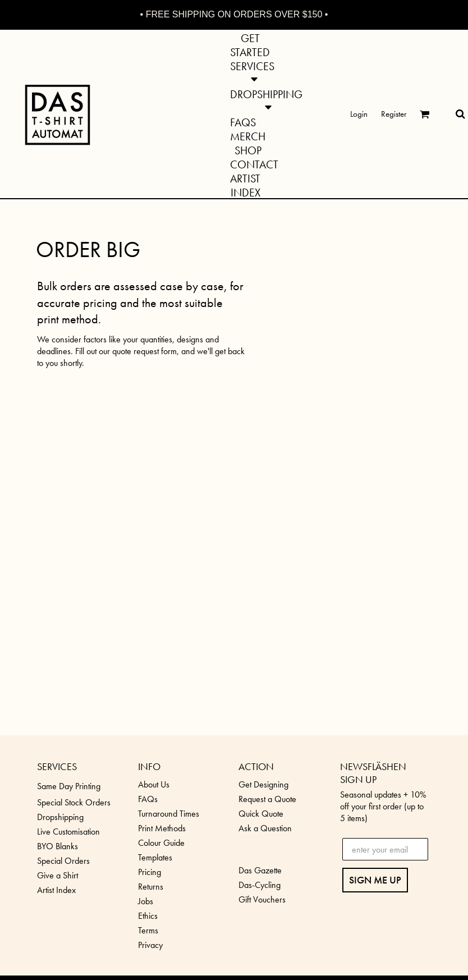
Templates (155, 857)
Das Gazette (260, 870)
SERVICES (57, 766)
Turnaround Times (169, 814)
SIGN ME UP (375, 880)
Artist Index (56, 890)
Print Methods (162, 828)
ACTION (256, 766)
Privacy (150, 945)
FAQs (148, 799)
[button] (252, 72)
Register (394, 114)
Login (359, 114)
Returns (151, 887)
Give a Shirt (58, 875)
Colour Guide (161, 843)
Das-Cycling (260, 885)
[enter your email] (386, 849)
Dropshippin (58, 817)
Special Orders (63, 861)
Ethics (148, 916)
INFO (149, 766)
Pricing (150, 872)
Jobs (146, 901)
